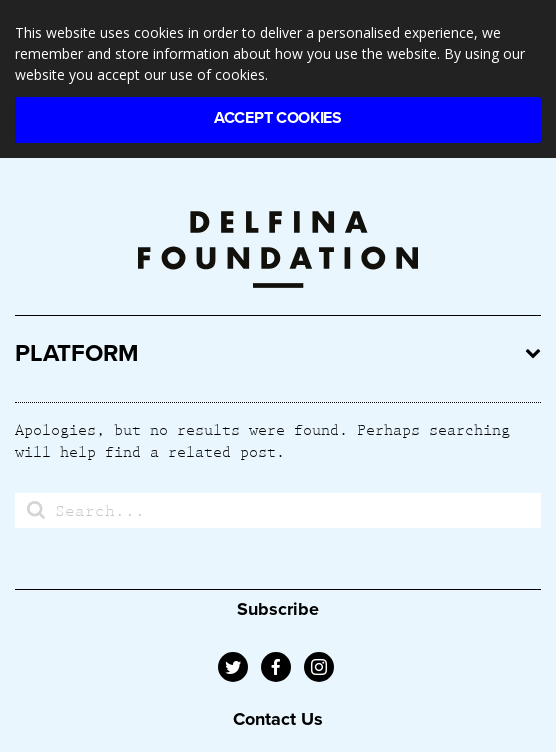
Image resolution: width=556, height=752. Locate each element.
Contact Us (278, 719)
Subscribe (278, 609)
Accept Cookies (278, 118)
